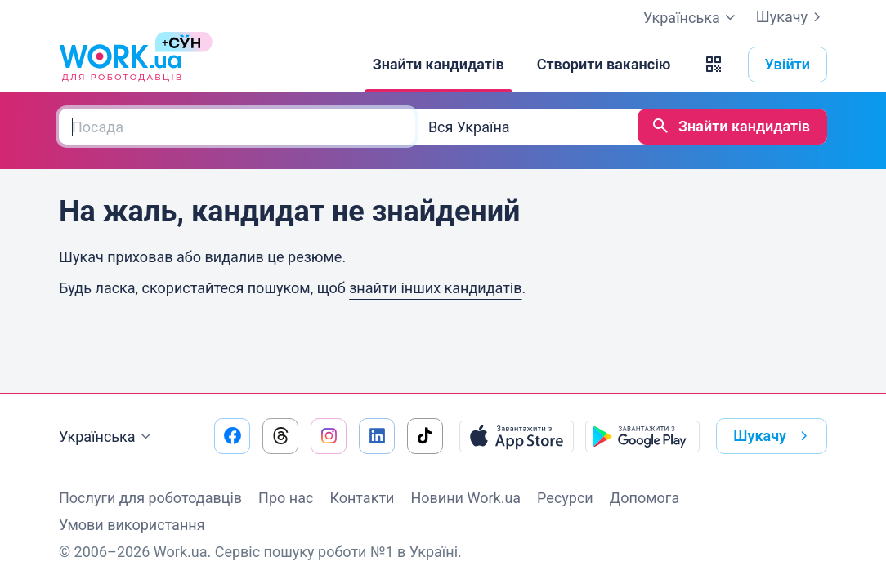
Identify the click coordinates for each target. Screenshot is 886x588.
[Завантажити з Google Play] (642, 436)
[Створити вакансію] (604, 65)
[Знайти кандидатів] (439, 65)
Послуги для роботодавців (150, 498)
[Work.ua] (120, 65)
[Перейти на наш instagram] (329, 436)
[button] (714, 65)
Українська (107, 437)
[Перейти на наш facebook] (232, 436)
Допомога (644, 498)
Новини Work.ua (465, 498)
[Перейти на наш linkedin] (377, 436)
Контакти (362, 498)
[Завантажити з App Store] (517, 436)
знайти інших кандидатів (435, 288)
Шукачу (792, 17)
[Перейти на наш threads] (280, 436)
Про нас (286, 498)
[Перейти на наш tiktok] (425, 436)
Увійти (788, 64)
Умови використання (132, 525)
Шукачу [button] (774, 436)
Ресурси (565, 498)
